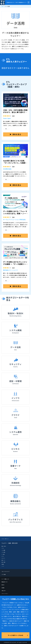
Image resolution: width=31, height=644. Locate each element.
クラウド (4, 548)
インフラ (4, 566)
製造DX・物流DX (5, 546)
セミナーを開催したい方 (8, 579)
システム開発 (5, 550)
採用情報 (4, 588)
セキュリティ (5, 558)
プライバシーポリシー (7, 593)
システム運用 (5, 552)
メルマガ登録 (5, 574)
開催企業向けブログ (7, 582)
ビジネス (4, 556)
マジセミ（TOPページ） (8, 539)
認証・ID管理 (5, 562)
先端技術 (4, 564)
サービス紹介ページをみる (15, 635)
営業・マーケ (5, 560)
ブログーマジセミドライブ (9, 571)
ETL (6, 129)
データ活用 (4, 554)
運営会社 (4, 585)
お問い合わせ (5, 590)
